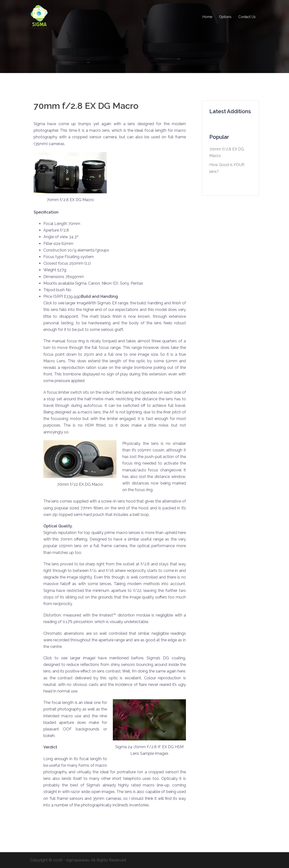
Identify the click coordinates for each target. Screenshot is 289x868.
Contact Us (247, 17)
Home (207, 17)
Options (225, 17)
